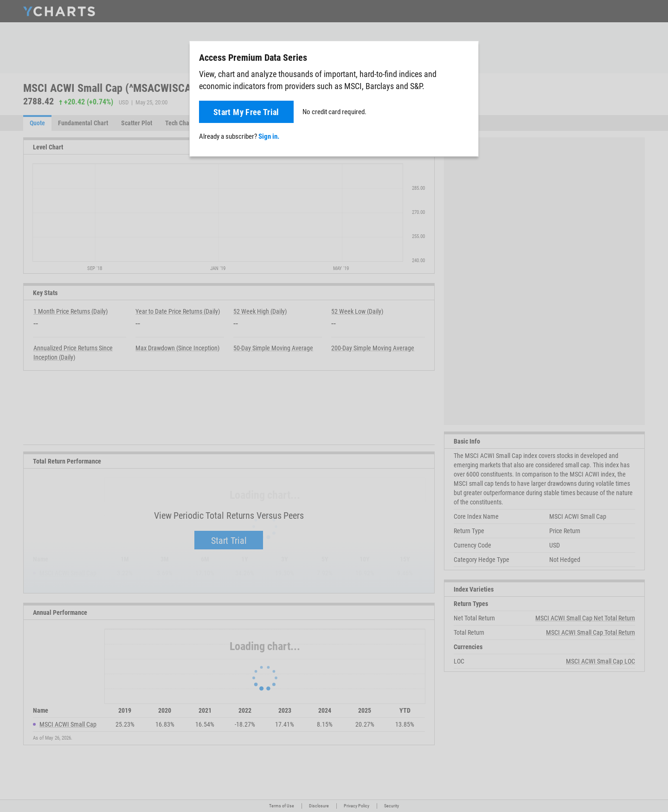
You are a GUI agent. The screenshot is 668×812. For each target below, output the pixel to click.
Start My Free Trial (246, 112)
